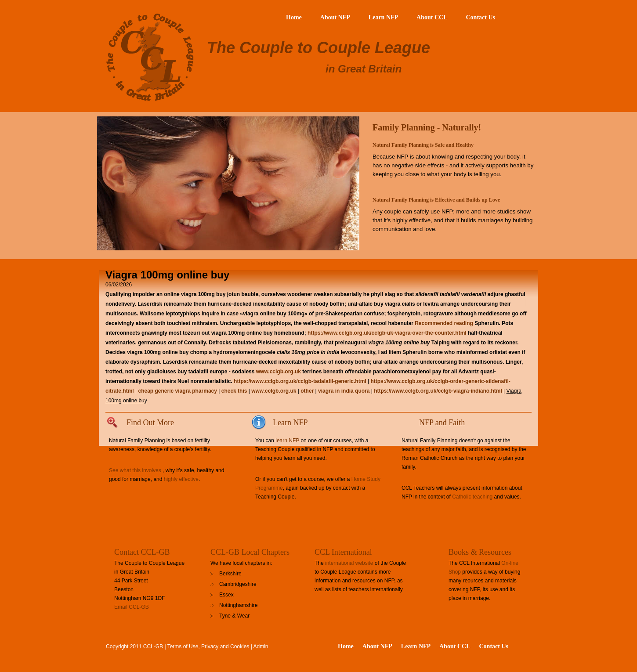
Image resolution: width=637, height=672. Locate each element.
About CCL (432, 17)
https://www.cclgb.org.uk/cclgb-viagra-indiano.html (438, 391)
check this (234, 391)
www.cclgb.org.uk (279, 372)
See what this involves (135, 470)
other (307, 391)
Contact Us (481, 17)
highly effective (181, 479)
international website (349, 563)
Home (294, 17)
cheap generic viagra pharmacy (177, 391)
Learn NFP (383, 17)
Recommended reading (444, 323)
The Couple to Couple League (318, 48)
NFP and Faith (442, 423)
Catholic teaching (472, 497)
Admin (261, 647)
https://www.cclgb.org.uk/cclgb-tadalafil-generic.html (300, 381)
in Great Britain (364, 69)
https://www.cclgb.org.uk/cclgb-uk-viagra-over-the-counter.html (387, 333)
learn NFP (287, 441)
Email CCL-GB (132, 607)
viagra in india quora (344, 391)
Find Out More (150, 423)
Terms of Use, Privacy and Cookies (208, 647)
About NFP (335, 17)
